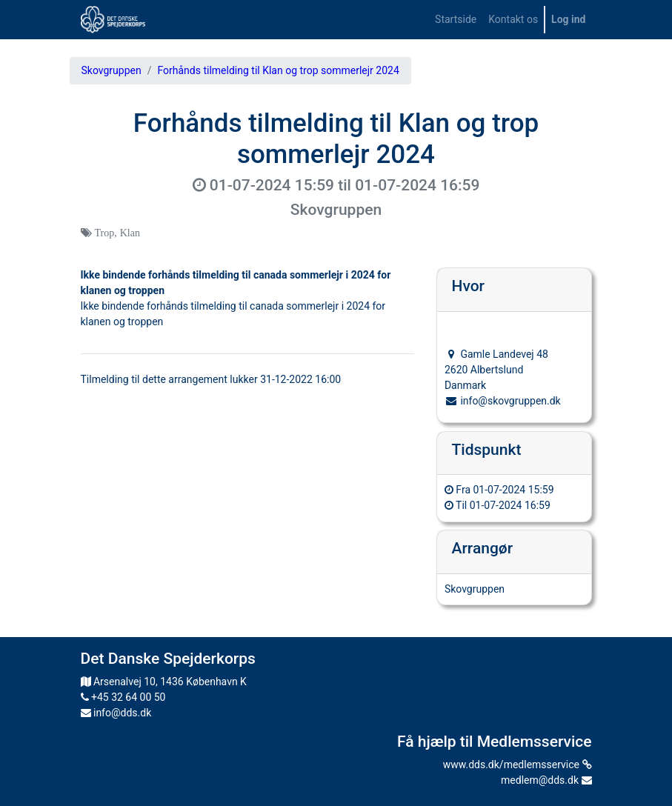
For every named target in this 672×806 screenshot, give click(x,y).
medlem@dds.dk (546, 780)
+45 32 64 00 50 (123, 697)
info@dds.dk (116, 713)
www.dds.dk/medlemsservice (518, 765)
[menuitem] (456, 20)
